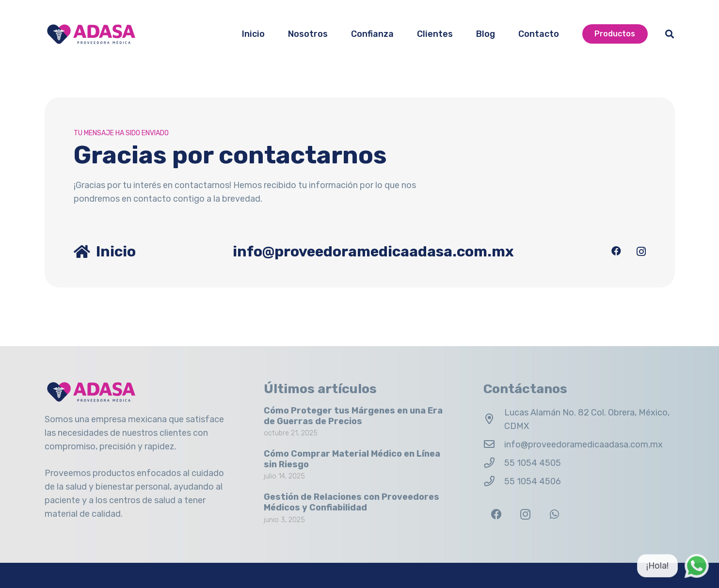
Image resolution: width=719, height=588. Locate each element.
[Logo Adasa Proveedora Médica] (91, 34)
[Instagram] (641, 252)
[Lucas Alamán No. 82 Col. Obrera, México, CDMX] (494, 419)
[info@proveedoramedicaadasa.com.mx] (494, 445)
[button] (670, 34)
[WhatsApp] (554, 515)
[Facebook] (616, 251)
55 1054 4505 (533, 463)
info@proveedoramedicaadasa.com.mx (583, 445)
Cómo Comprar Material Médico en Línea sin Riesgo (352, 459)
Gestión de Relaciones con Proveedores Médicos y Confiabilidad (352, 502)
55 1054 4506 (533, 481)
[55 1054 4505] (494, 463)
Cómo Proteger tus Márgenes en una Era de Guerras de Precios (353, 416)
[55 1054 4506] (494, 481)
